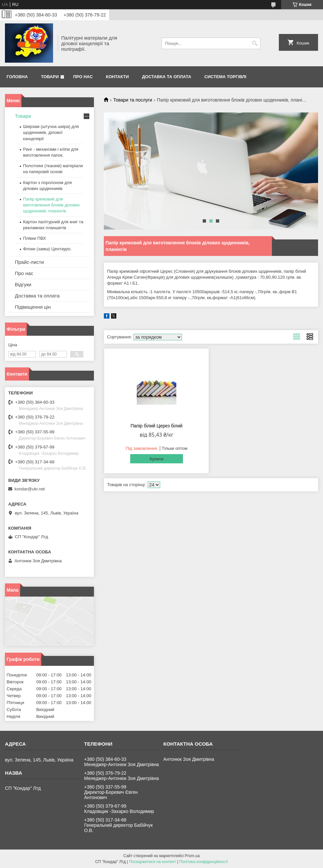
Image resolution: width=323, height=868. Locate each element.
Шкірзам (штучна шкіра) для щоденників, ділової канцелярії (51, 132)
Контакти (117, 77)
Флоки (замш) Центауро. (47, 249)
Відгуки (23, 284)
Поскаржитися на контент (153, 862)
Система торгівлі (225, 77)
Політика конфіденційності (204, 862)
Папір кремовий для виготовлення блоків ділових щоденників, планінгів (51, 205)
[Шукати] (255, 43)
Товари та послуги (132, 100)
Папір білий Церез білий (157, 426)
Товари (50, 77)
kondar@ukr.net (30, 489)
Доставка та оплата (167, 77)
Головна (17, 77)
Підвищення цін (33, 307)
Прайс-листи (29, 262)
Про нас (83, 77)
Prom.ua (192, 856)
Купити (157, 459)
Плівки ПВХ (34, 238)
